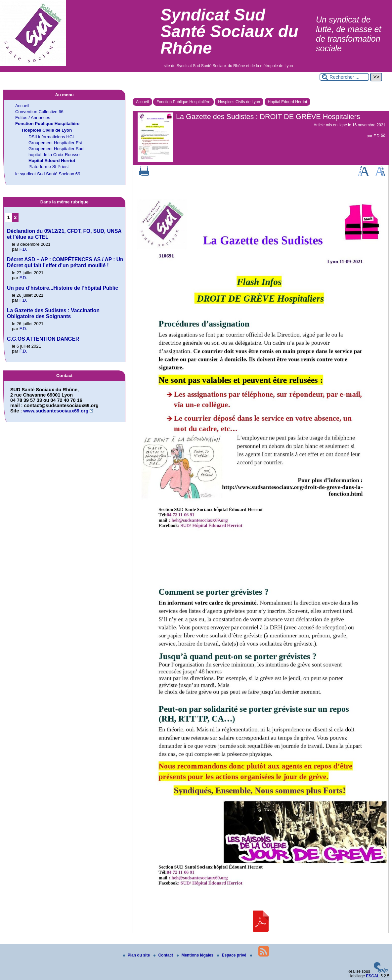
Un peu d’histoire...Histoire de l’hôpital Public (63, 288)
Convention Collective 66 (39, 112)
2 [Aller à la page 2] (15, 217)
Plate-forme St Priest (49, 167)
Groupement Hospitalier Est (55, 143)
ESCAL (373, 976)
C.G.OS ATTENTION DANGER (43, 339)
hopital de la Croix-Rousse (54, 155)
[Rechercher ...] (344, 77)
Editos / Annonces (33, 118)
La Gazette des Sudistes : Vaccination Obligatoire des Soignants (53, 313)
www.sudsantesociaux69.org (56, 411)
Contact (164, 955)
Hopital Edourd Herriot (288, 102)
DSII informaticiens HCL (52, 137)
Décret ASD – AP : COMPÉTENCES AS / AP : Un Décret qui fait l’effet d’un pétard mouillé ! (65, 262)
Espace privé (232, 955)
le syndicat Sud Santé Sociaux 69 (48, 174)
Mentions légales (196, 955)
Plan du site (137, 955)
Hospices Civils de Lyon (239, 102)
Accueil (142, 102)
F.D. (377, 136)
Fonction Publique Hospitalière (183, 102)
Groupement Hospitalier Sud (56, 149)
